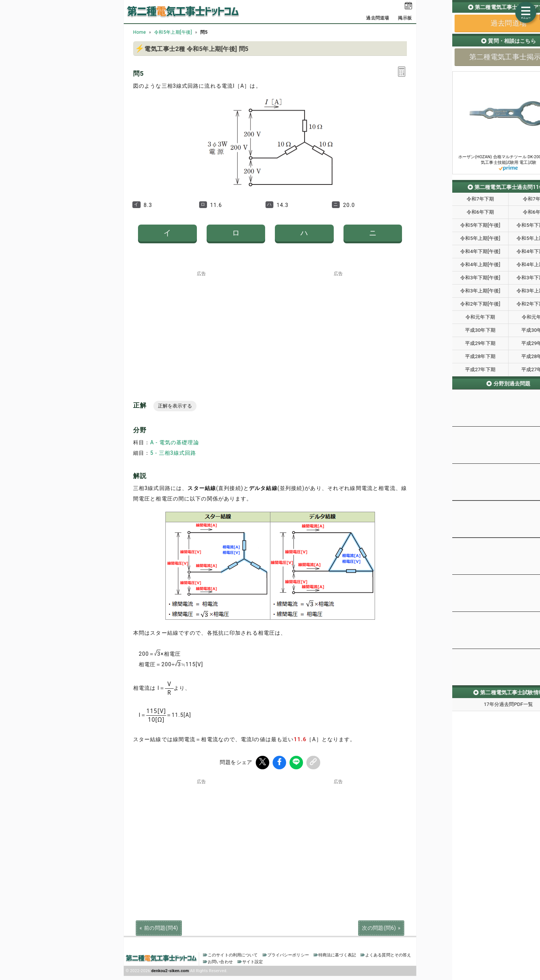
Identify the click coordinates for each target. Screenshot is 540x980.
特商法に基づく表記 (337, 955)
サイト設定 (253, 962)
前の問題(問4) (161, 927)
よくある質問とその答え (388, 955)
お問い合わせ (220, 962)
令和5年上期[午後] (173, 32)
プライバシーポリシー (288, 955)
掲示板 (405, 18)
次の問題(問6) (379, 927)
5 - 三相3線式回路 (173, 453)
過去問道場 (377, 18)
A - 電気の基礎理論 (174, 442)
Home (139, 32)
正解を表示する (175, 406)
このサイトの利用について (233, 955)
